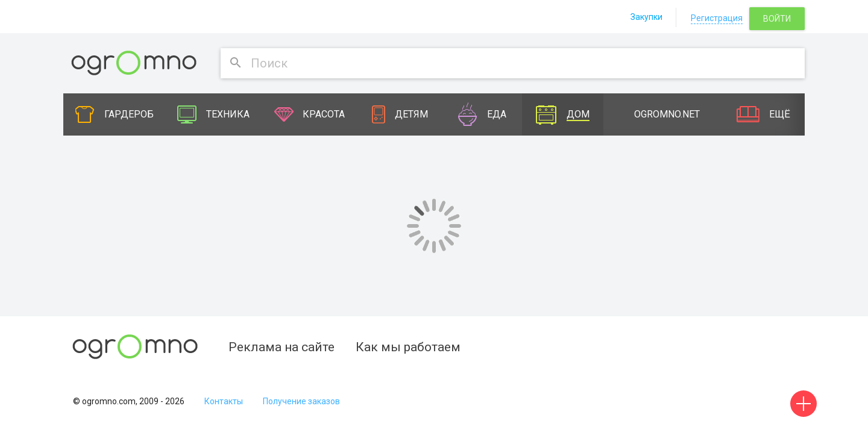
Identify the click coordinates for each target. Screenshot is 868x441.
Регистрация (717, 18)
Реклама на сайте (281, 347)
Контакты (224, 401)
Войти (777, 19)
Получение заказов (301, 401)
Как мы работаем (408, 347)
